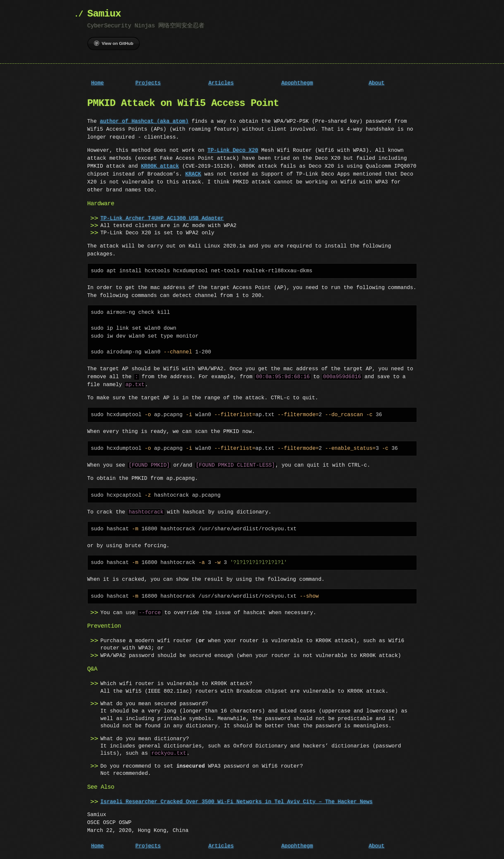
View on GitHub (114, 43)
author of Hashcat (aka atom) (144, 121)
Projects (148, 83)
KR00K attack (160, 166)
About (376, 83)
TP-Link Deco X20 (233, 150)
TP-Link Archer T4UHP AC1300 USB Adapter (162, 218)
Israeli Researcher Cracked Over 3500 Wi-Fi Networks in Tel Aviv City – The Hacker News (237, 802)
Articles (221, 83)
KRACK (193, 174)
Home (98, 83)
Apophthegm (297, 83)
